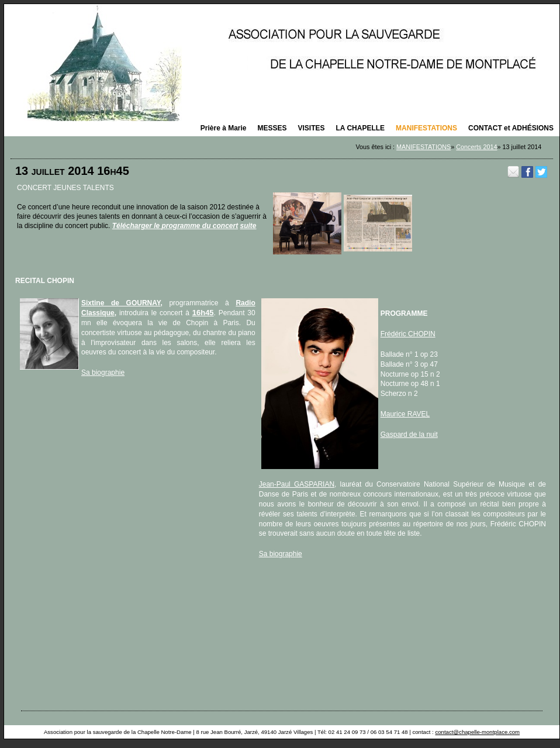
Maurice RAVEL (405, 414)
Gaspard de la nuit (409, 435)
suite (248, 226)
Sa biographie (103, 373)
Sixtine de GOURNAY (121, 303)
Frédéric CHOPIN (408, 334)
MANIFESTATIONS (424, 147)
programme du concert (200, 226)
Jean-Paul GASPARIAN (297, 484)
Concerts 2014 (476, 147)
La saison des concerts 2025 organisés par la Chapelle (282, 63)
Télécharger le (137, 226)
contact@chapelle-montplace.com (477, 732)
